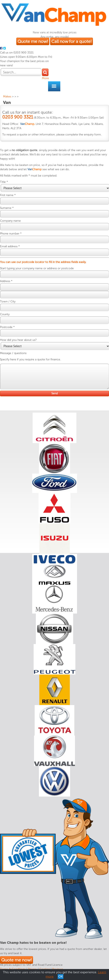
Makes (7, 96)
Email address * (10, 246)
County (5, 314)
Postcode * (7, 327)
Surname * (7, 208)
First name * (8, 195)
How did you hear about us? (18, 340)
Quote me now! (33, 41)
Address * (6, 281)
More (45, 78)
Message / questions (13, 353)
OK (61, 977)
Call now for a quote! (72, 41)
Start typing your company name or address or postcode (37, 268)
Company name (10, 221)
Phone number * (11, 234)
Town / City (8, 301)
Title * (4, 182)
